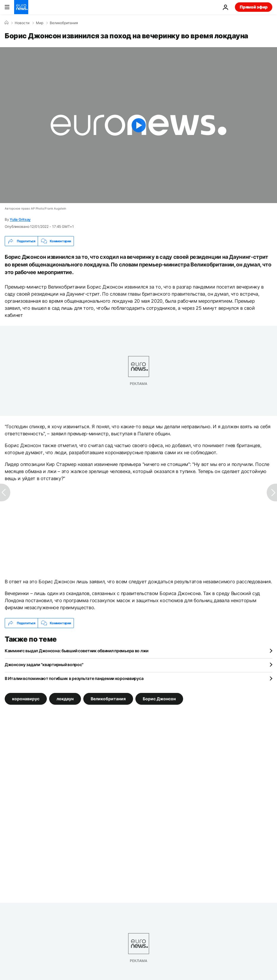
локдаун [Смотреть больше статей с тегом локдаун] (65, 699)
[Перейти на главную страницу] (21, 7)
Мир (40, 23)
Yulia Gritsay (20, 219)
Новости (22, 23)
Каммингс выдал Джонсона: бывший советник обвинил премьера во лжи (77, 651)
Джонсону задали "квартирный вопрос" (44, 664)
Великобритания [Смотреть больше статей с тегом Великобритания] (108, 699)
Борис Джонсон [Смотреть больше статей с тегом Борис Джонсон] (159, 699)
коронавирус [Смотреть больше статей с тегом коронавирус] (26, 699)
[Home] (6, 23)
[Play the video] (138, 125)
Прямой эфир (254, 7)
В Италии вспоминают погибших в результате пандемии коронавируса (74, 678)
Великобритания (64, 23)
